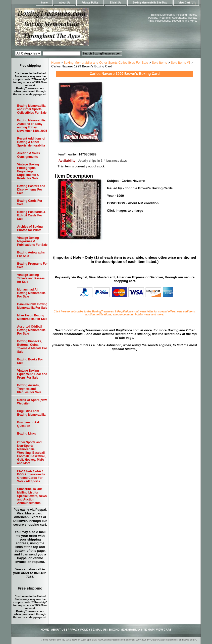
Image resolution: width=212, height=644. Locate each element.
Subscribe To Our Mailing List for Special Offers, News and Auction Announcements (32, 496)
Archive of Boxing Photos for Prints (30, 228)
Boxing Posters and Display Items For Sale (31, 190)
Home (56, 63)
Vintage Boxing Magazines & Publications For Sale (32, 241)
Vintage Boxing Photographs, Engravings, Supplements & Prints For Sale (28, 171)
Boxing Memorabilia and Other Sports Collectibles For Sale (106, 63)
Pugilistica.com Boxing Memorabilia (31, 413)
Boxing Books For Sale (30, 361)
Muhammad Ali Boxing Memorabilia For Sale (31, 293)
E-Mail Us (116, 3)
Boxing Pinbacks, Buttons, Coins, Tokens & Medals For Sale (32, 347)
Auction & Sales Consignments (28, 155)
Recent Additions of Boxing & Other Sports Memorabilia (31, 142)
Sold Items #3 (181, 63)
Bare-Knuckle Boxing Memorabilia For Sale (32, 306)
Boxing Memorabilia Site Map (150, 3)
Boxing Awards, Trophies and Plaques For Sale (29, 389)
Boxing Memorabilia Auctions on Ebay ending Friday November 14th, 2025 (32, 126)
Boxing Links (26, 434)
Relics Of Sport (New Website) (32, 402)
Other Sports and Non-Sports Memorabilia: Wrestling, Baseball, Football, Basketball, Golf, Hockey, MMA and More (32, 453)
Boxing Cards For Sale (30, 202)
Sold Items (159, 63)
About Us (64, 3)
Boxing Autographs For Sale (31, 254)
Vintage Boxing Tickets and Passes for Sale (31, 278)
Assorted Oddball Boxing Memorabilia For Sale (31, 330)
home (44, 3)
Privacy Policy (90, 3)
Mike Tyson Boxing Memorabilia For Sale (32, 317)
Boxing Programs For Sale (32, 265)
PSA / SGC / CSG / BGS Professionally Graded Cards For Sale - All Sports (31, 476)
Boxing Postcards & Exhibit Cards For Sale (31, 215)
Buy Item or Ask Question (28, 424)
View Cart (184, 3)
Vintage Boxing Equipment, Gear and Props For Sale (32, 374)
